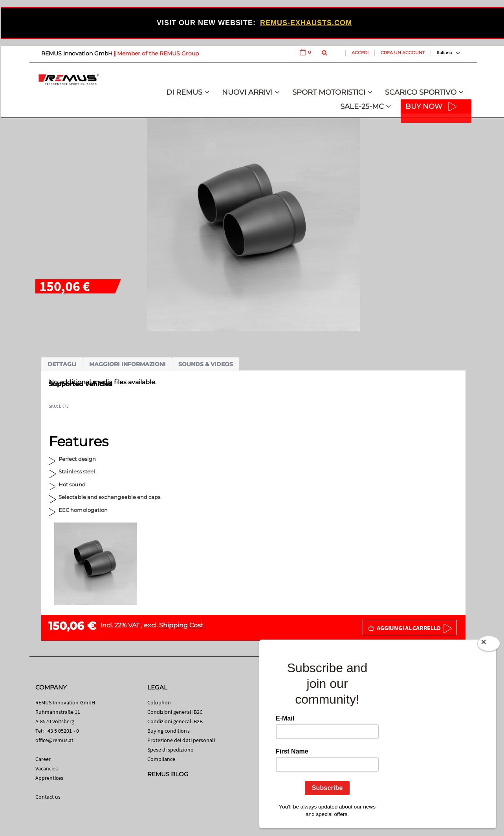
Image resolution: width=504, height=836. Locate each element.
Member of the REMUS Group (158, 53)
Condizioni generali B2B (175, 721)
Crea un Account (403, 53)
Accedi (360, 53)
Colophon (159, 702)
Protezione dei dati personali (181, 740)
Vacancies (47, 768)
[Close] (489, 645)
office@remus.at (55, 740)
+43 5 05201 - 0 (62, 731)
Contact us (48, 797)
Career (43, 759)
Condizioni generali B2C (175, 712)
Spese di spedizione (170, 750)
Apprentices (49, 778)
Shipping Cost (181, 625)
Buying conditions (169, 731)
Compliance (161, 759)
